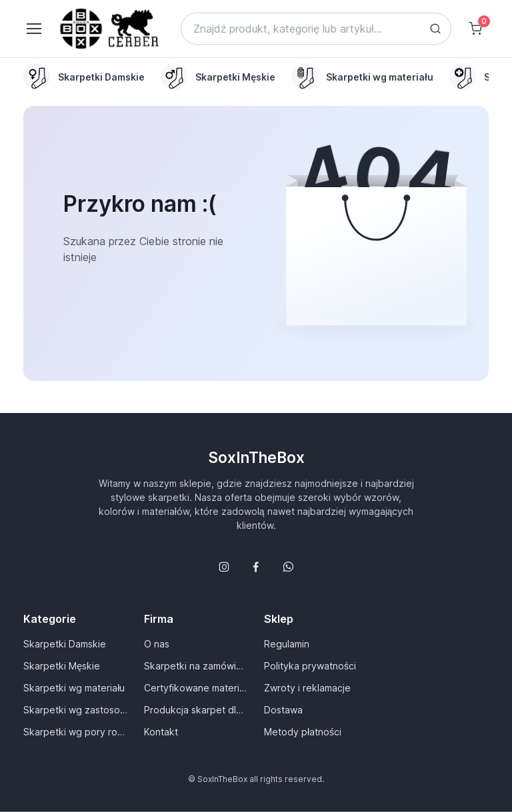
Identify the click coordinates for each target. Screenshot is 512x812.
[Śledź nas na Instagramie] (224, 567)
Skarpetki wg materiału (74, 688)
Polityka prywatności (310, 666)
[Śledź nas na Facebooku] (256, 567)
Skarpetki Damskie (65, 644)
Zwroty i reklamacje (307, 688)
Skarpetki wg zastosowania (75, 710)
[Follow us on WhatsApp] (288, 567)
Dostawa (283, 710)
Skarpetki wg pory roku (75, 732)
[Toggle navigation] (33, 29)
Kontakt (161, 732)
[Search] (316, 29)
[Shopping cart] (475, 29)
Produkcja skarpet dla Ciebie (196, 710)
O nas (157, 644)
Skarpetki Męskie (62, 666)
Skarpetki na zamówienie (196, 666)
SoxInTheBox (256, 457)
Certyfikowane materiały (196, 688)
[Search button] (435, 29)
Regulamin (287, 644)
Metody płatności (303, 732)
